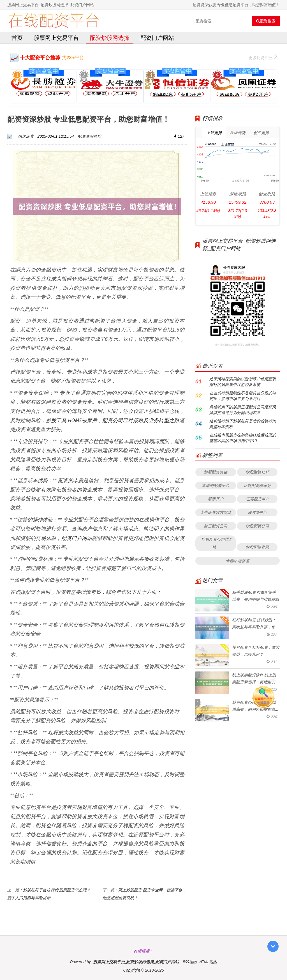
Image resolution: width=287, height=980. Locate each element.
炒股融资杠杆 (257, 472)
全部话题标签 (238, 561)
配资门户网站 (157, 38)
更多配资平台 (263, 57)
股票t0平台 (257, 512)
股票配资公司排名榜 (217, 543)
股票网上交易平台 (56, 38)
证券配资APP (257, 499)
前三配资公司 (216, 526)
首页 (17, 38)
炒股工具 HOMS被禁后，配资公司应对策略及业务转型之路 (113, 420)
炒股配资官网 (257, 547)
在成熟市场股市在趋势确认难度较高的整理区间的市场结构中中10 (243, 438)
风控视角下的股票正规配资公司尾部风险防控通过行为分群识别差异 (243, 410)
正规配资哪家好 (257, 485)
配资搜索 (266, 21)
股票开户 (216, 499)
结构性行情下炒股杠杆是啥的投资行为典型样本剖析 (243, 424)
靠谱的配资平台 (216, 485)
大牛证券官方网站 (216, 512)
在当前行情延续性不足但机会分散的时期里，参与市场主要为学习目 (243, 396)
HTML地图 (208, 962)
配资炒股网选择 (110, 38)
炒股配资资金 (216, 472)
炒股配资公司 (257, 526)
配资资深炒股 (89, 136)
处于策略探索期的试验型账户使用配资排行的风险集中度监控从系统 (243, 382)
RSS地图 (190, 962)
